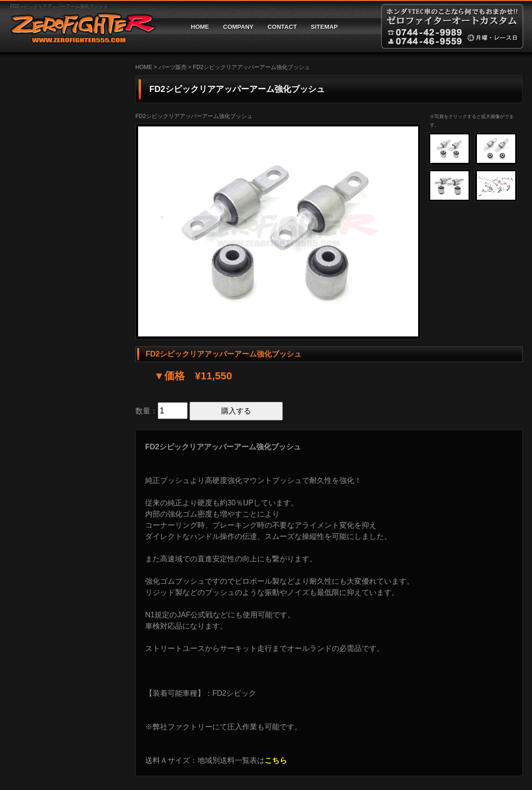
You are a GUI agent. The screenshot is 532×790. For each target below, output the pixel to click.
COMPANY (238, 27)
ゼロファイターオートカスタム (79, 26)
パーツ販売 (173, 67)
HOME (200, 27)
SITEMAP (324, 27)
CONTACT (282, 27)
